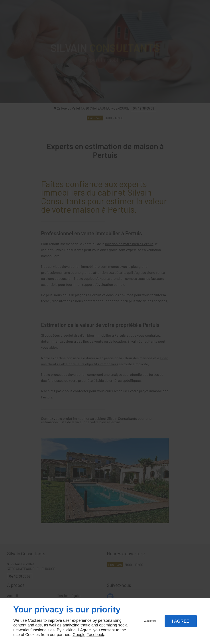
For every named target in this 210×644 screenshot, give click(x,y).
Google (79, 635)
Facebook (95, 635)
